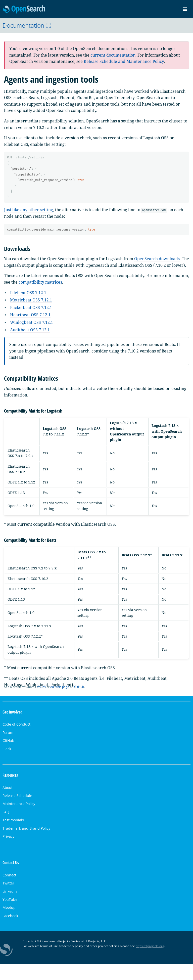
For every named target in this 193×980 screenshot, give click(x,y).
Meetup (9, 907)
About (8, 788)
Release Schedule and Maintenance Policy (124, 61)
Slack (7, 749)
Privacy (8, 836)
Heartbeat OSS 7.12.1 (30, 315)
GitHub (79, 687)
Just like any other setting (29, 210)
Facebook (10, 916)
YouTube (10, 899)
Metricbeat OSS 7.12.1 (31, 300)
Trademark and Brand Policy (26, 828)
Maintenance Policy (19, 804)
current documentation (113, 55)
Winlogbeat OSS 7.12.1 (32, 322)
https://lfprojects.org (150, 946)
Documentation (27, 25)
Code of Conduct (16, 724)
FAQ (6, 812)
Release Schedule (17, 796)
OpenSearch (24, 10)
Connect (9, 875)
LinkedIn (10, 891)
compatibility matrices (40, 282)
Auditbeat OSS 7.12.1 (30, 330)
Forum (8, 732)
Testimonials (13, 820)
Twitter (8, 883)
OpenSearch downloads (157, 259)
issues (41, 687)
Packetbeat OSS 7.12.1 (31, 307)
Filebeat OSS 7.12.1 (28, 293)
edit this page (60, 687)
